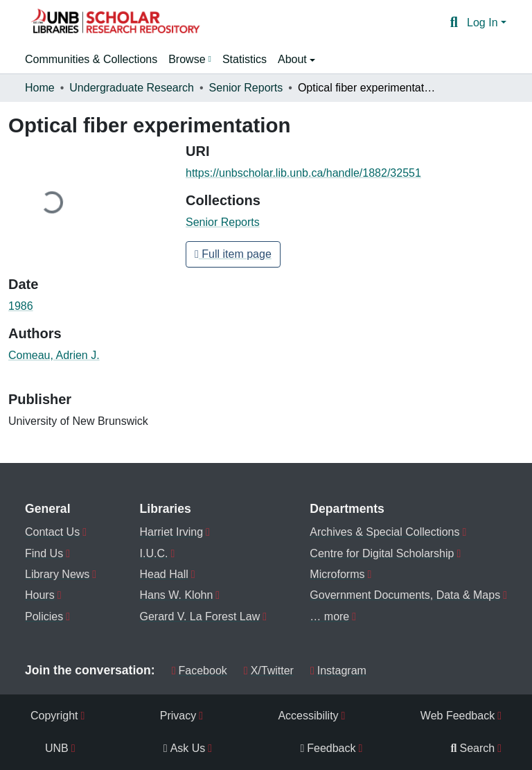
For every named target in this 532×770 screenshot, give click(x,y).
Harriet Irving (172, 532)
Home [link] (40, 88)
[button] (115, 23)
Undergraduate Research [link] (132, 88)
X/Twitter (269, 671)
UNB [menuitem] (57, 748)
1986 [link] (21, 306)
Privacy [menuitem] (178, 716)
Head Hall (164, 574)
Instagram (338, 671)
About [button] (294, 59)
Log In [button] (484, 23)
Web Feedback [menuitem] (458, 716)
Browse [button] (187, 59)
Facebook (199, 671)
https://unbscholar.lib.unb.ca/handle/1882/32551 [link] (303, 173)
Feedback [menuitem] (328, 748)
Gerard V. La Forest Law (200, 616)
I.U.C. (154, 553)
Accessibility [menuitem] (308, 716)
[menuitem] (190, 60)
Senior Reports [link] (246, 88)
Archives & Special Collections (384, 532)
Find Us (44, 553)
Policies (44, 616)
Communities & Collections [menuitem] (91, 59)
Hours (40, 595)
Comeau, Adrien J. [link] (54, 355)
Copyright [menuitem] (54, 716)
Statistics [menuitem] (245, 59)
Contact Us (52, 532)
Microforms (337, 574)
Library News (57, 574)
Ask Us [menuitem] (185, 748)
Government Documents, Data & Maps (405, 595)
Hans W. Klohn (177, 595)
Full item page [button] (233, 254)
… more (329, 616)
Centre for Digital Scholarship (382, 553)
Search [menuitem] (473, 748)
